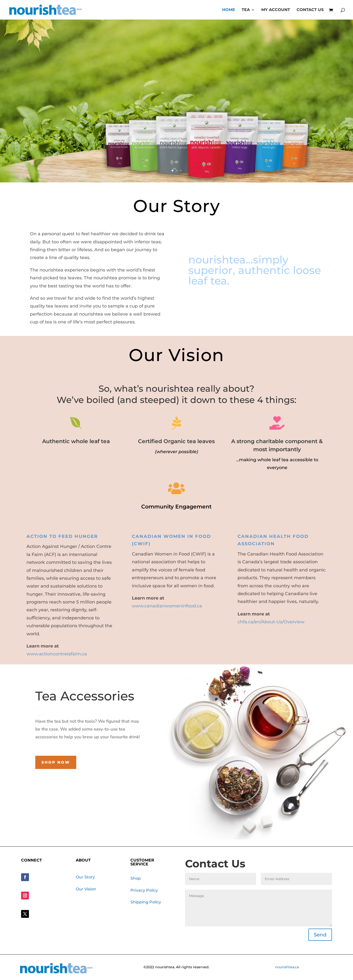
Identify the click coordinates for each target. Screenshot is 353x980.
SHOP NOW (176, 156)
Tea (246, 10)
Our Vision (86, 889)
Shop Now (56, 762)
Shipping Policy (146, 902)
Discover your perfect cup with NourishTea (176, 108)
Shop (136, 878)
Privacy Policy (144, 890)
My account (276, 10)
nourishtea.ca (287, 967)
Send (320, 935)
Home (229, 10)
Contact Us (310, 10)
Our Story (85, 877)
